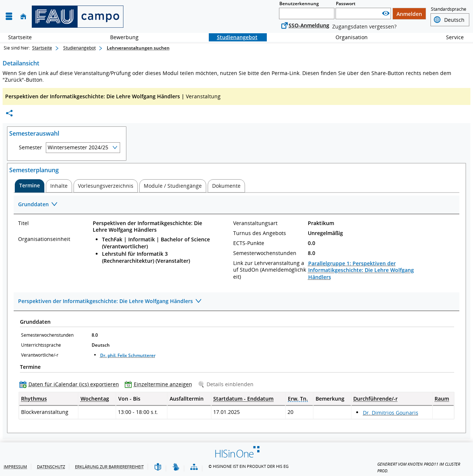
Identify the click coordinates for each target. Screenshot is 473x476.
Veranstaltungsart (255, 223)
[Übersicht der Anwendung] (194, 467)
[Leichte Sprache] (158, 467)
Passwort (346, 4)
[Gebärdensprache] (176, 467)
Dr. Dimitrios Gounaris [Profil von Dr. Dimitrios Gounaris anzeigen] (391, 413)
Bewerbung (120, 37)
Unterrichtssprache (41, 345)
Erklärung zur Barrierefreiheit (109, 467)
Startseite (20, 37)
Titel (23, 223)
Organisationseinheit (44, 239)
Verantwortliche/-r (40, 355)
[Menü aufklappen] (9, 16)
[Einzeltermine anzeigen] (160, 384)
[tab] (30, 186)
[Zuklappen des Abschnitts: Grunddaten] (236, 205)
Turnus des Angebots (260, 233)
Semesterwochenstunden (265, 253)
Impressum (15, 467)
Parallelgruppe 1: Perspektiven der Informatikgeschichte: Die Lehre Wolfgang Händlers (361, 270)
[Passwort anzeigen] (386, 13)
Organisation (348, 37)
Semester (30, 147)
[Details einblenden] (227, 384)
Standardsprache (449, 9)
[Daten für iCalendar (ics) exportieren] (71, 384)
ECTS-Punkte (249, 243)
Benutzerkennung (299, 4)
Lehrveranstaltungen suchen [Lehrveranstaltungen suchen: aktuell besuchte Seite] (138, 48)
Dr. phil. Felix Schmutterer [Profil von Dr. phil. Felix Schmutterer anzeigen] (128, 355)
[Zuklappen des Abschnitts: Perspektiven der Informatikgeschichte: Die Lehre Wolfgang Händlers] (236, 302)
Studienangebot (233, 37)
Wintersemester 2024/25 (78, 147)
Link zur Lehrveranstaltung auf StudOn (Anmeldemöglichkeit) (270, 270)
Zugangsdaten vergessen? (364, 26)
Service (451, 37)
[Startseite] (23, 16)
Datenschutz (51, 467)
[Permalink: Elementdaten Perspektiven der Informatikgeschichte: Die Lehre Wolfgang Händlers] (9, 113)
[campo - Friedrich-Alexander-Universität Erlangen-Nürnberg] (78, 17)
